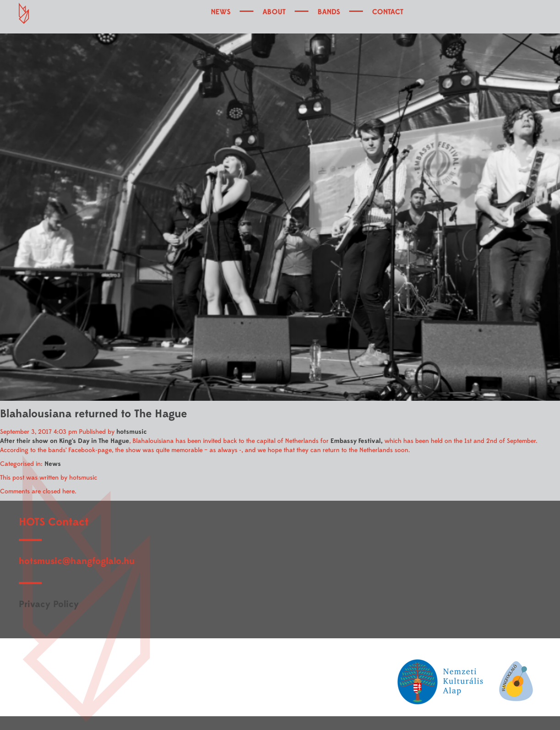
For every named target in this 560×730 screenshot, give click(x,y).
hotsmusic (132, 432)
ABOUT (274, 12)
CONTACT (388, 12)
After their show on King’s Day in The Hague (65, 441)
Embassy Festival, (357, 441)
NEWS (221, 12)
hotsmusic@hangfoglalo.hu (77, 561)
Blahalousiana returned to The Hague (93, 414)
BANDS (329, 12)
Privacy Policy (49, 604)
